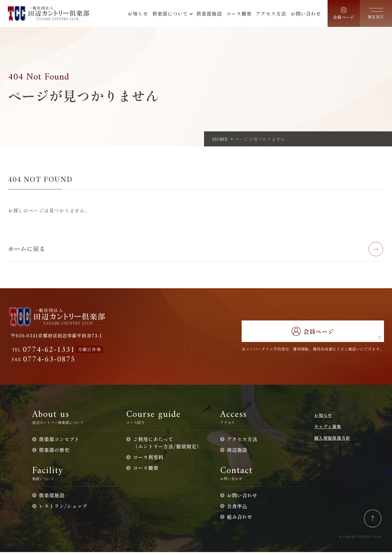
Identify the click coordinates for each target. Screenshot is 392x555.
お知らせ (323, 418)
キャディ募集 (328, 429)
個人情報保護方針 (332, 441)
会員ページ (313, 334)
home (220, 139)
